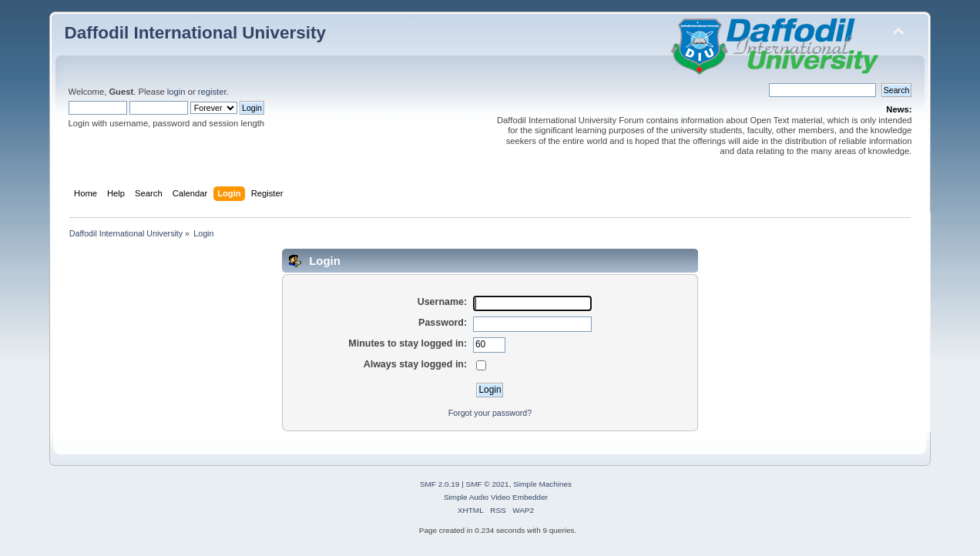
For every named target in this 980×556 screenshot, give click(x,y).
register (212, 92)
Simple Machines (542, 484)
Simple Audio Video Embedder (496, 497)
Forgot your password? (490, 413)
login (176, 92)
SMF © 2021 (488, 484)
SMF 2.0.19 (440, 484)
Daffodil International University (195, 33)
